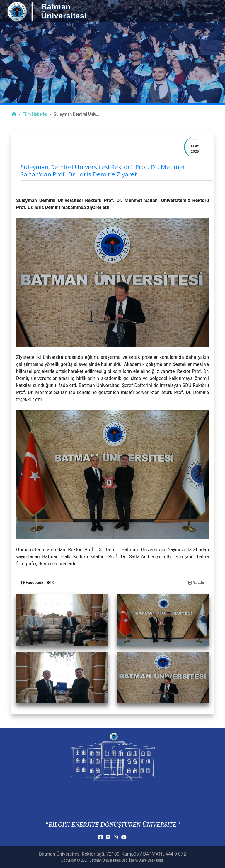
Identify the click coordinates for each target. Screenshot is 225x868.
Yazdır (196, 583)
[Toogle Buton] (210, 11)
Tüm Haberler (35, 114)
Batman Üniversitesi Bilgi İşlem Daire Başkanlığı (127, 860)
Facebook (33, 583)
